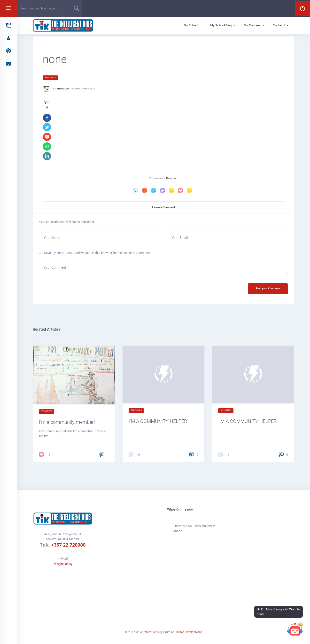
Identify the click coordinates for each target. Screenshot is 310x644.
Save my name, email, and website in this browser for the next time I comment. (98, 254)
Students (50, 78)
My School (191, 25)
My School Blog (221, 25)
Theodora (63, 89)
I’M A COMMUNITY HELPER (161, 423)
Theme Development (189, 632)
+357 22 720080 (68, 545)
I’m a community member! (70, 424)
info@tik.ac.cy (63, 564)
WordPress (151, 632)
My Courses (252, 25)
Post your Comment (267, 290)
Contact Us (280, 25)
